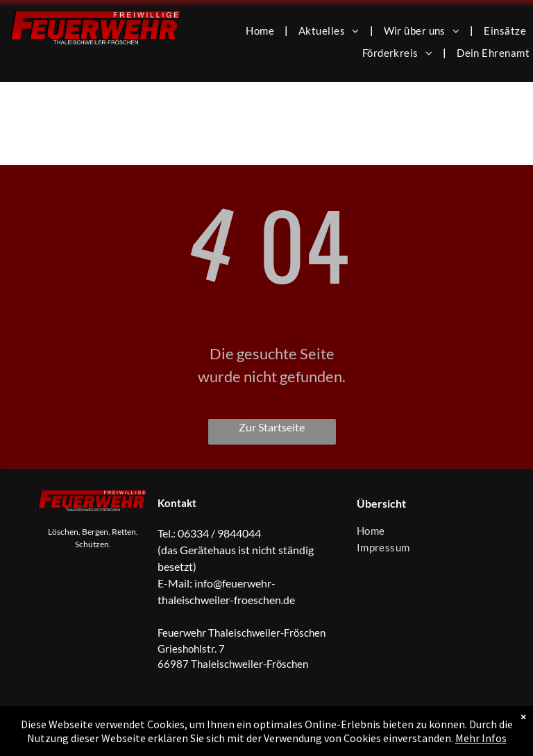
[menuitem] (262, 30)
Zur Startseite (272, 427)
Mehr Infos (481, 738)
